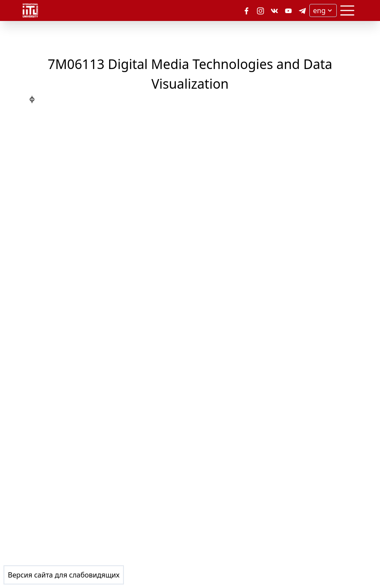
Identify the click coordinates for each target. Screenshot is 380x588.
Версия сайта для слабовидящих (64, 575)
